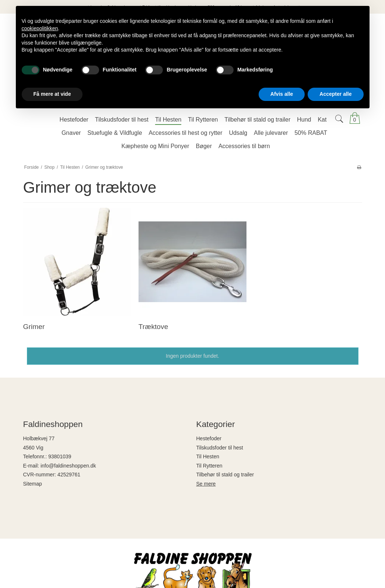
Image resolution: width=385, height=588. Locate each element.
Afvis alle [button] (282, 94)
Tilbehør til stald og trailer (225, 475)
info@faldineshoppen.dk (68, 466)
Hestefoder (209, 438)
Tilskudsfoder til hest (220, 448)
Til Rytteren (209, 466)
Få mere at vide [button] (52, 94)
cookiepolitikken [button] (40, 28)
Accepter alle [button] (335, 94)
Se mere (206, 484)
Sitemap (33, 484)
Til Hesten (208, 456)
